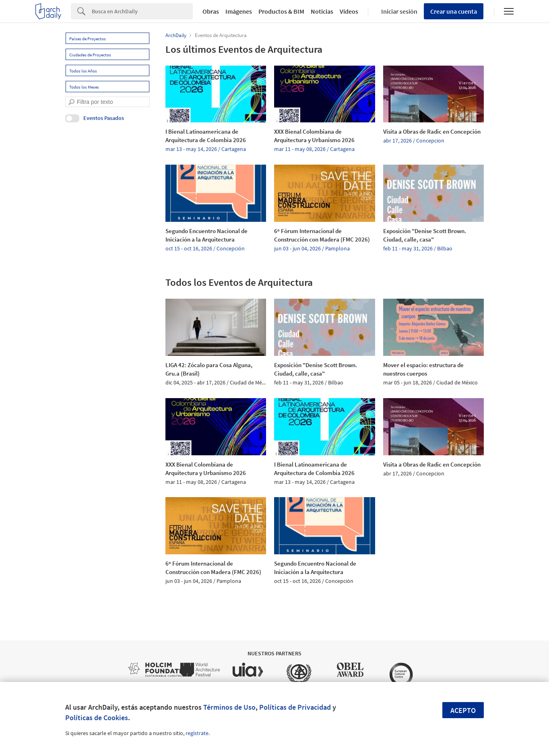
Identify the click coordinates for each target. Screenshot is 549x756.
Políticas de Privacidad (295, 707)
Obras (211, 11)
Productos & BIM (281, 11)
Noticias (322, 11)
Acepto (463, 710)
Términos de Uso (229, 707)
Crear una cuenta (454, 11)
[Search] (142, 11)
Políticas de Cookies (97, 718)
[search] (71, 102)
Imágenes (239, 11)
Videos (349, 11)
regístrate (197, 733)
